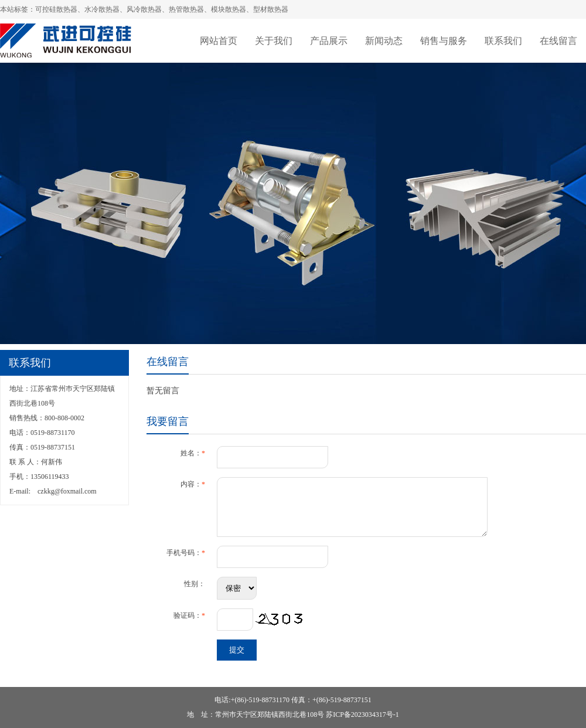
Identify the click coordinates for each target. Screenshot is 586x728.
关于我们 (274, 41)
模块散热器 (229, 9)
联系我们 (503, 41)
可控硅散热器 (56, 9)
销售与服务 (444, 41)
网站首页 (219, 41)
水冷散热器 (102, 9)
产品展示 (329, 41)
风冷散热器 (144, 9)
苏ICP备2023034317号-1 (362, 715)
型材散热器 (271, 9)
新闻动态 (384, 41)
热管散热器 (186, 9)
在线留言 (558, 41)
